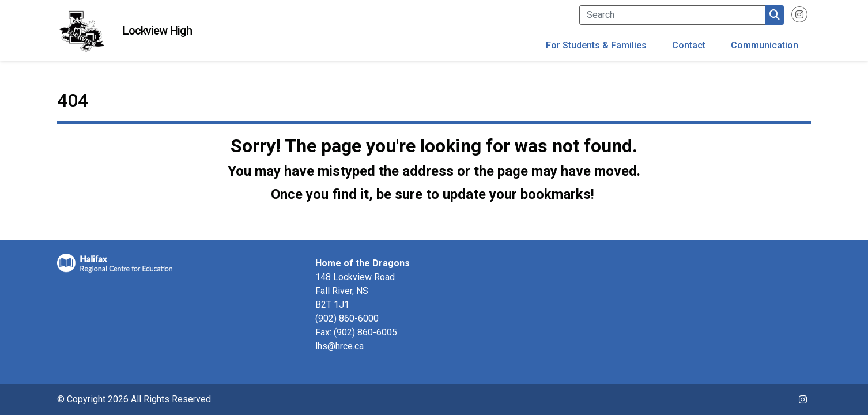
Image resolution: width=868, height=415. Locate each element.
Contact (689, 45)
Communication (765, 45)
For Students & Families (596, 45)
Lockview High (157, 31)
